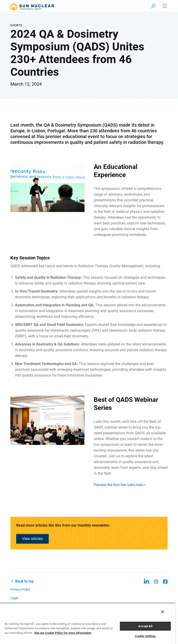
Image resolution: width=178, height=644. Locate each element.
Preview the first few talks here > (120, 485)
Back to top (24, 581)
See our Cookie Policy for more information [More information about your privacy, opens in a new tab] (63, 633)
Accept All (145, 626)
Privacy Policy (20, 589)
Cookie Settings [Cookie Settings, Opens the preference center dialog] (145, 636)
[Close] (163, 612)
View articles (32, 539)
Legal (14, 598)
